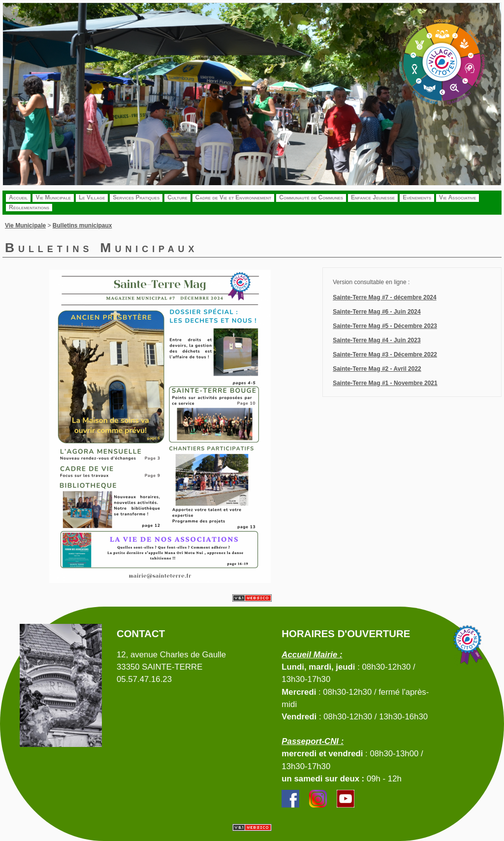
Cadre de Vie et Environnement (233, 197)
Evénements (417, 197)
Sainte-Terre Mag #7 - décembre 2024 (385, 297)
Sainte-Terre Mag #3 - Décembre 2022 (385, 355)
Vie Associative (457, 197)
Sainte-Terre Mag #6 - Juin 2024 (377, 312)
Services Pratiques (136, 197)
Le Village (92, 197)
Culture (177, 197)
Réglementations (29, 207)
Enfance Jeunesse (373, 197)
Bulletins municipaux (82, 226)
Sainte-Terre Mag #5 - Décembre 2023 (385, 326)
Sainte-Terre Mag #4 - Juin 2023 (377, 340)
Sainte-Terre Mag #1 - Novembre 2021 (385, 383)
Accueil (18, 197)
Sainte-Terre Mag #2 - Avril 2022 (377, 369)
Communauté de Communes (311, 197)
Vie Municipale (53, 197)
